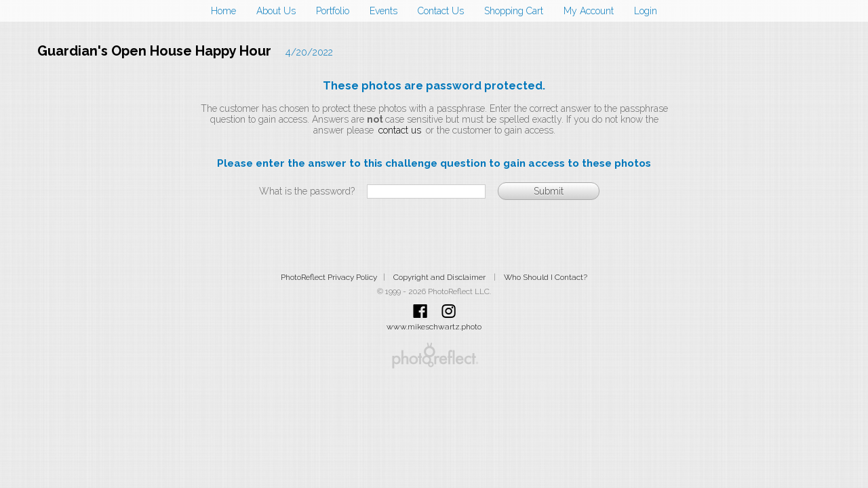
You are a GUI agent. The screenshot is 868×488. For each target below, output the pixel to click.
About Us (276, 11)
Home (223, 11)
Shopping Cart (514, 11)
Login (646, 11)
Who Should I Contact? (546, 277)
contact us (400, 130)
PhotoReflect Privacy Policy (329, 277)
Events (383, 11)
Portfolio (333, 11)
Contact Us (441, 11)
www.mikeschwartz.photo (434, 327)
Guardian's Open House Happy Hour (154, 51)
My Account (589, 11)
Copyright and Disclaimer (440, 277)
